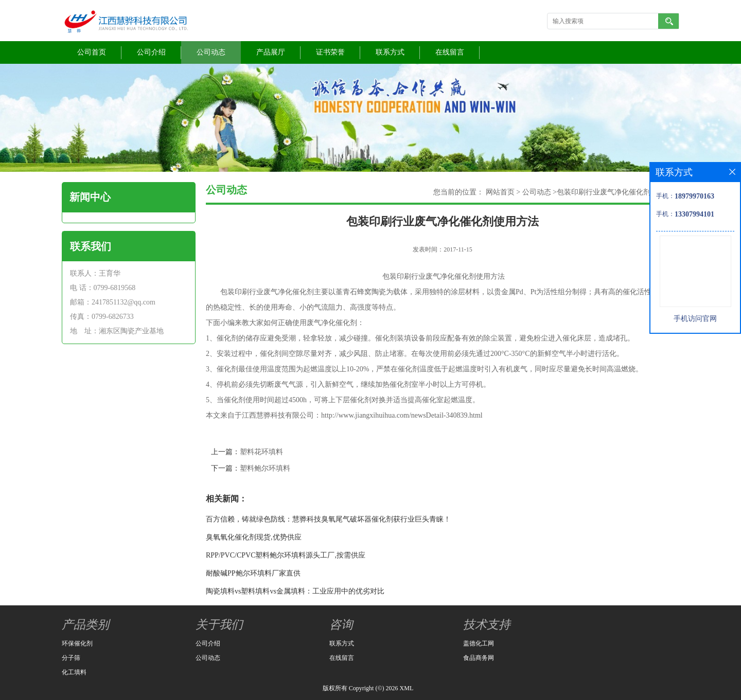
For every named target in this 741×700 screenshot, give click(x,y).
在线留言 (450, 52)
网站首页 (500, 192)
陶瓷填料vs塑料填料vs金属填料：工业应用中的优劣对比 (295, 591)
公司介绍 (151, 52)
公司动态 (211, 52)
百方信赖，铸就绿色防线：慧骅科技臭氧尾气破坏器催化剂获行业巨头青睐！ (328, 519)
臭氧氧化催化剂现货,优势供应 (254, 537)
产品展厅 (271, 52)
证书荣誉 (330, 52)
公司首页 (92, 52)
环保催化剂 (77, 643)
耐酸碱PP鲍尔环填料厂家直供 (253, 573)
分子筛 (71, 658)
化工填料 (74, 672)
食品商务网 (479, 658)
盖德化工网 (479, 643)
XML (407, 688)
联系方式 (390, 52)
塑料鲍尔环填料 (265, 468)
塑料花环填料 (261, 452)
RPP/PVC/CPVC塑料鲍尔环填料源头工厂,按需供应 (286, 555)
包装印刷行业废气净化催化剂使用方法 (618, 192)
